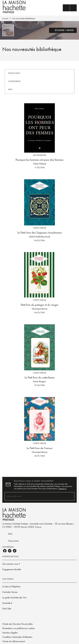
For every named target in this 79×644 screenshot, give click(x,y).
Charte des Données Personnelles (18, 624)
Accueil (5, 18)
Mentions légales (10, 633)
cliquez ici (62, 489)
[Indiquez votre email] (36, 496)
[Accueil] (14, 7)
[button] (63, 30)
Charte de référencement (14, 641)
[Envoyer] (71, 496)
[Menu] (70, 8)
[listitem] (5, 551)
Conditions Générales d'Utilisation (17, 637)
